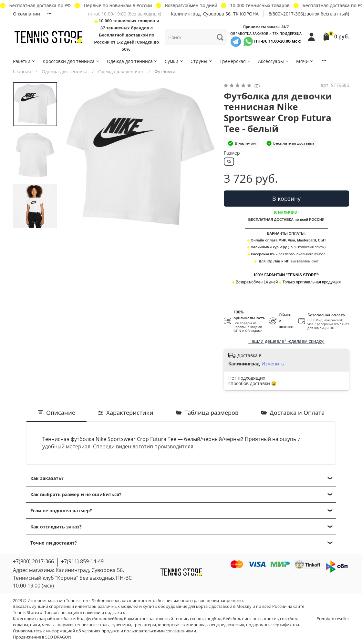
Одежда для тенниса (133, 61)
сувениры (121, 625)
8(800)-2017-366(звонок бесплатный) (309, 14)
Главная (22, 72)
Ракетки (24, 61)
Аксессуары (274, 61)
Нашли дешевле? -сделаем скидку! (286, 341)
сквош (196, 619)
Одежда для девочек (121, 72)
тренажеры (145, 625)
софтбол (288, 619)
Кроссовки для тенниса (71, 61)
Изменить (273, 364)
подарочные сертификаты (273, 625)
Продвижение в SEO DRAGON (42, 637)
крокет (271, 619)
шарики (65, 625)
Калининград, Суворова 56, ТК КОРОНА (215, 14)
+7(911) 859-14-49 (82, 561)
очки (35, 625)
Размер (232, 153)
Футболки (165, 72)
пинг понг (252, 619)
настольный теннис (168, 619)
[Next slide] (35, 223)
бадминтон (135, 619)
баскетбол (74, 619)
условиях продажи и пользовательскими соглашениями (139, 631)
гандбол (213, 619)
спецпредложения (226, 625)
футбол (93, 619)
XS (229, 161)
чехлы (48, 625)
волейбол (112, 619)
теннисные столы (92, 625)
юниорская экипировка (182, 625)
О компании (26, 14)
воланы (21, 625)
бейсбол (232, 619)
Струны (202, 61)
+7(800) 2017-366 (33, 561)
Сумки (174, 61)
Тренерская (235, 61)
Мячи (305, 61)
